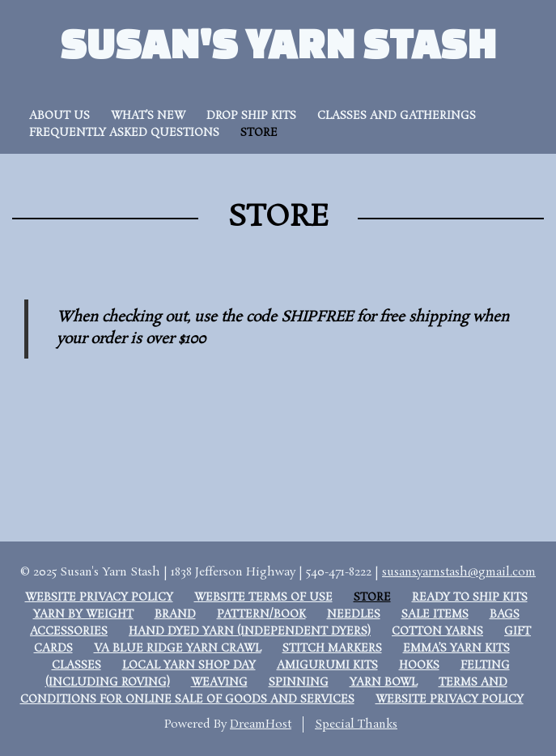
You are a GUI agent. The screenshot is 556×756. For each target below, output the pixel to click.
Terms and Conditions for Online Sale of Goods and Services (264, 691)
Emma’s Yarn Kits (456, 649)
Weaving (219, 683)
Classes (76, 666)
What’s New (148, 116)
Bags (505, 615)
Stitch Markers (332, 649)
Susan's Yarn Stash (278, 42)
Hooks (419, 666)
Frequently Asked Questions (124, 133)
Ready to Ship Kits (470, 598)
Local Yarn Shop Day (189, 666)
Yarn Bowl (384, 683)
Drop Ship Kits (251, 116)
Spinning (299, 683)
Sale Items (435, 615)
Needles (354, 615)
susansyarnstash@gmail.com (459, 572)
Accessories (69, 632)
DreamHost (261, 724)
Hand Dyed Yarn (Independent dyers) (250, 632)
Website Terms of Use (263, 598)
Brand (175, 615)
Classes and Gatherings (397, 116)
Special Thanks (356, 724)
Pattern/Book (261, 615)
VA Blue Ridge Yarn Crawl (178, 649)
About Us (59, 116)
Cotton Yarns (437, 632)
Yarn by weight (83, 615)
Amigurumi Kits (327, 666)
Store (259, 133)
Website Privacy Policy (99, 598)
